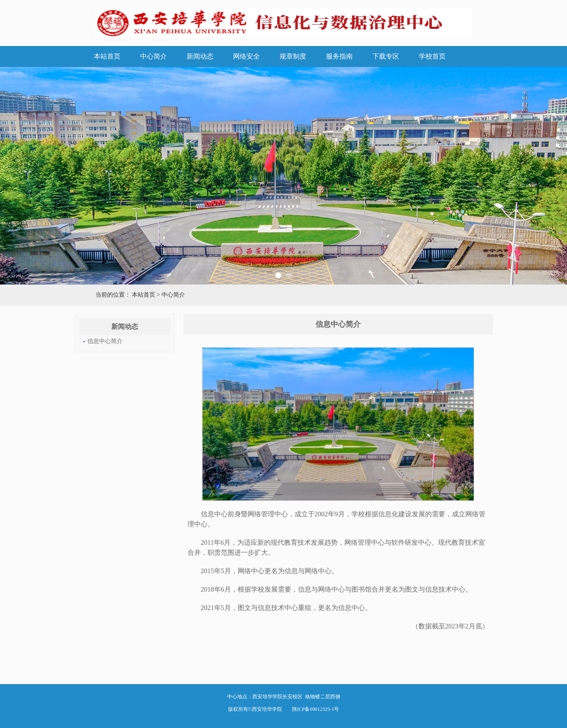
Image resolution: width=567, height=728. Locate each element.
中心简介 (154, 56)
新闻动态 (200, 56)
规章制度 (293, 56)
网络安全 (246, 56)
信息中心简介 (105, 341)
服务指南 (339, 56)
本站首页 (107, 56)
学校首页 (432, 56)
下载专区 (386, 56)
